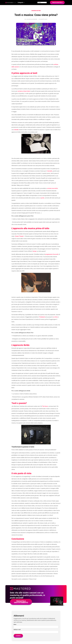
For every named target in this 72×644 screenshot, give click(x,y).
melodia (16, 130)
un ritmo (56, 317)
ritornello (50, 171)
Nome (15, 624)
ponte (43, 198)
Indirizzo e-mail (17, 630)
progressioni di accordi (52, 254)
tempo (35, 251)
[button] (21, 3)
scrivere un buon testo (24, 91)
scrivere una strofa (52, 188)
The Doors (45, 406)
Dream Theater (19, 236)
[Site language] (42, 3)
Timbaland (42, 317)
